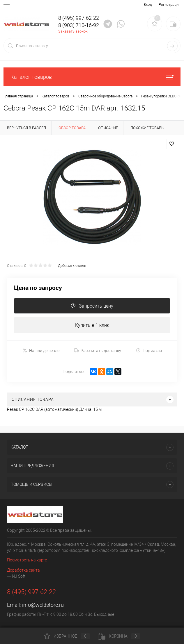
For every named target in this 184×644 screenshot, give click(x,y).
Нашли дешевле (41, 350)
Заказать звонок (73, 31)
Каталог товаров (92, 77)
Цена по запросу (38, 288)
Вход (148, 5)
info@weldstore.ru (43, 605)
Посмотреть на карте (27, 560)
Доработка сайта (23, 570)
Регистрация (170, 5)
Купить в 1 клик (92, 325)
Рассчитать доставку (98, 351)
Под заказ (149, 350)
